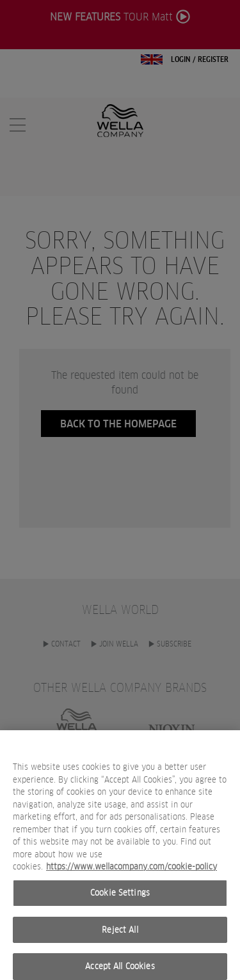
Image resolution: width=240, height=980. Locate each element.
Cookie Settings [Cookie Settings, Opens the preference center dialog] (120, 900)
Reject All (120, 938)
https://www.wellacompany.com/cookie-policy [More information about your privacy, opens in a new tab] (132, 874)
